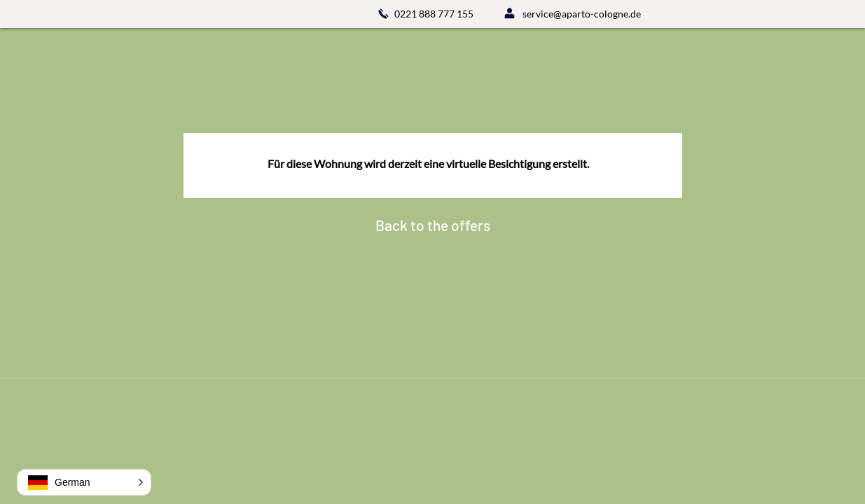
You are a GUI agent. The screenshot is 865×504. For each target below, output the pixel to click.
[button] (84, 482)
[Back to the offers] (433, 225)
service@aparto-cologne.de (582, 14)
